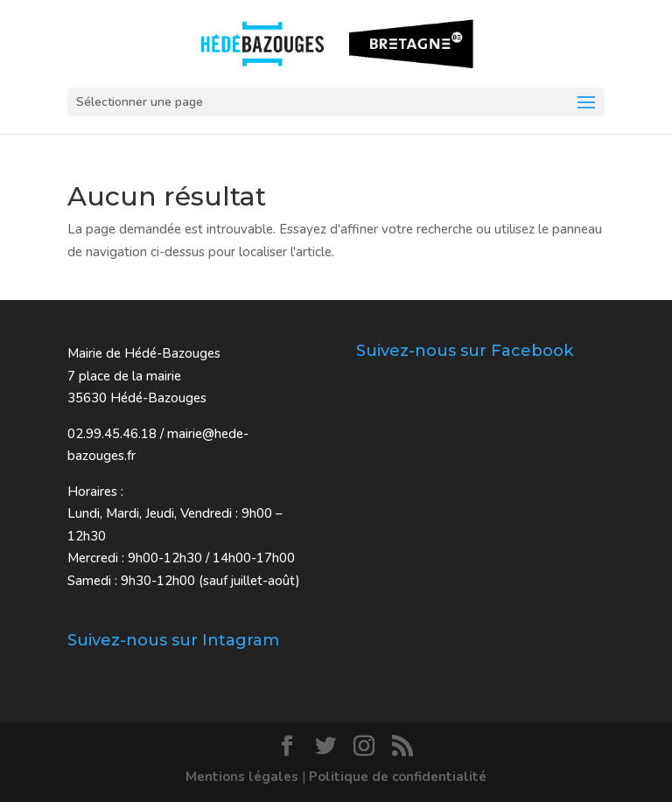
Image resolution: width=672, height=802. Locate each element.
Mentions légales (242, 777)
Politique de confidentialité (398, 777)
